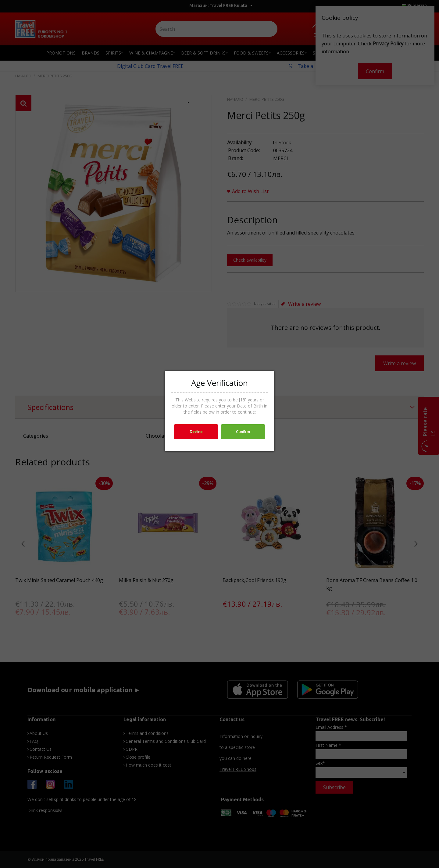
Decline (196, 432)
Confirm (243, 432)
